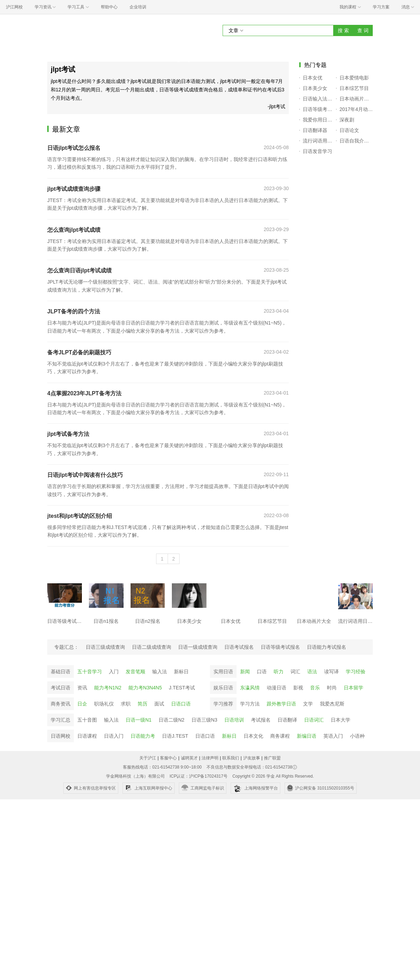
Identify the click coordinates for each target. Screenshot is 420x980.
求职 (126, 704)
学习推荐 (223, 704)
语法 (312, 672)
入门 (114, 672)
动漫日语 (276, 688)
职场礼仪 (104, 704)
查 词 (363, 30)
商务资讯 (61, 704)
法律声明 (210, 758)
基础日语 (61, 672)
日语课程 (87, 736)
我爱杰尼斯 (332, 704)
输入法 (160, 672)
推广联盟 (272, 758)
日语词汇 (314, 720)
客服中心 (168, 758)
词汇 (295, 672)
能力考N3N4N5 (145, 688)
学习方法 (250, 704)
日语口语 (181, 704)
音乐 (315, 688)
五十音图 (87, 720)
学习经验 (356, 672)
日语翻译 (287, 720)
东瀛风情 (250, 688)
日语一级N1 (139, 720)
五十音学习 (90, 672)
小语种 (357, 736)
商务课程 (280, 736)
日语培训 (234, 720)
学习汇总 (61, 720)
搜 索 (343, 30)
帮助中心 (109, 7)
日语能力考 (143, 736)
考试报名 (261, 720)
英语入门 (333, 736)
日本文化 (253, 736)
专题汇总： (66, 647)
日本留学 (353, 688)
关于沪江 (148, 758)
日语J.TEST (175, 736)
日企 (82, 704)
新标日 (181, 672)
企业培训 (138, 7)
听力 (279, 672)
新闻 (245, 672)
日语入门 (114, 736)
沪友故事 (252, 758)
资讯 (82, 688)
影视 (298, 688)
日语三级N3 (204, 720)
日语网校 (61, 736)
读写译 (331, 672)
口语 (262, 672)
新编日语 (307, 736)
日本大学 (341, 720)
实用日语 (223, 672)
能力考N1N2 (108, 688)
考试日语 (61, 688)
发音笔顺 (135, 672)
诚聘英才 (189, 758)
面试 (159, 704)
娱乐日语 (223, 688)
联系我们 (231, 758)
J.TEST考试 (182, 688)
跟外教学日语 (281, 704)
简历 (142, 704)
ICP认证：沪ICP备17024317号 (198, 776)
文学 (308, 704)
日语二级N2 (171, 720)
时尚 (332, 688)
